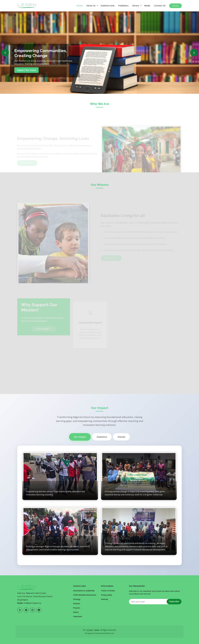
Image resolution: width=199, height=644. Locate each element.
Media (147, 6)
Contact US (160, 6)
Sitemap (104, 599)
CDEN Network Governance (85, 595)
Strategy (77, 599)
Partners (77, 604)
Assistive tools (107, 6)
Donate (175, 6)
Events (76, 612)
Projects (77, 608)
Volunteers (78, 617)
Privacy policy (107, 595)
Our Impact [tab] (80, 437)
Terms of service (108, 591)
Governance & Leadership (84, 591)
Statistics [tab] (102, 437)
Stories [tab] (121, 437)
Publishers (123, 6)
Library (136, 6)
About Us (91, 6)
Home (80, 6)
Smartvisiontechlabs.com (105, 633)
